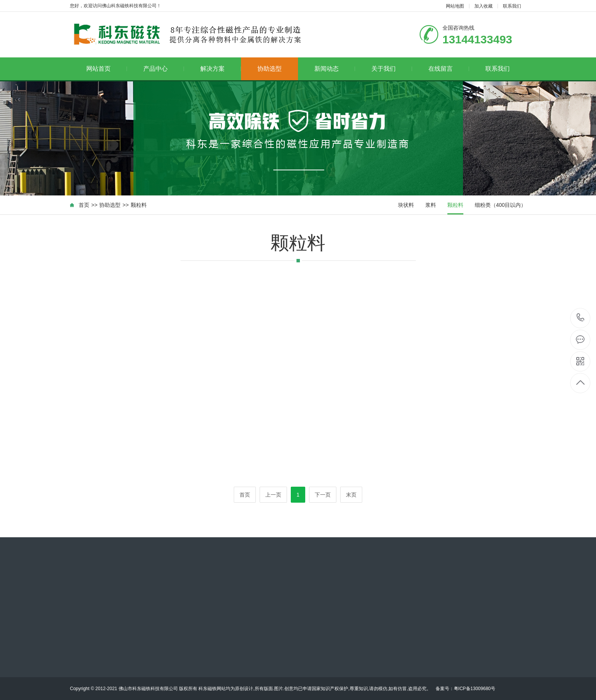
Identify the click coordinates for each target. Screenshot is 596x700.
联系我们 (512, 6)
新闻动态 (335, 69)
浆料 (431, 205)
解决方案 (221, 69)
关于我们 (392, 69)
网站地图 (455, 6)
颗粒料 (139, 205)
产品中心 (164, 69)
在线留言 (449, 69)
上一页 (273, 495)
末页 (351, 495)
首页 (84, 205)
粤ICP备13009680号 (475, 689)
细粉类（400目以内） (500, 205)
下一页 (323, 495)
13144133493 (581, 318)
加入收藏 (483, 6)
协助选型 (269, 69)
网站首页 (107, 69)
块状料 (406, 205)
